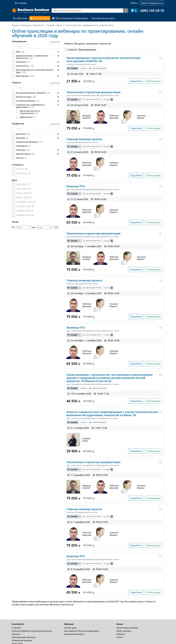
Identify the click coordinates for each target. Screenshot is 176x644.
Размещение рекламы (22, 640)
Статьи (119, 637)
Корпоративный (98, 68)
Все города (21, 3)
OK (56, 227)
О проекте (16, 628)
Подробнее (136, 81)
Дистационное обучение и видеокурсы (82, 631)
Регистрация (153, 81)
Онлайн (72, 68)
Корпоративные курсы (103, 18)
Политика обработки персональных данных (32, 631)
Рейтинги (121, 634)
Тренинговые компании (127, 628)
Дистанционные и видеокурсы (70, 18)
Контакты (16, 634)
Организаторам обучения (24, 637)
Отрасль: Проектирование (82, 50)
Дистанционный (92, 99)
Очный (83, 68)
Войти (134, 3)
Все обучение (20, 18)
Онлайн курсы (40, 18)
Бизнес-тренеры (124, 631)
